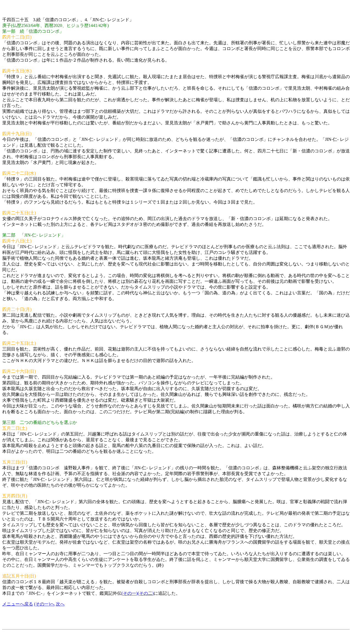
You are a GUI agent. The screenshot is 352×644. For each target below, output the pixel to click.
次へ (60, 604)
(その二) (146, 593)
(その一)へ (44, 604)
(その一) (130, 593)
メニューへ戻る (18, 604)
